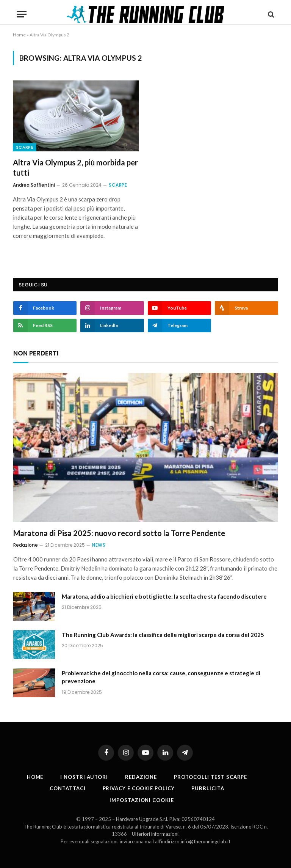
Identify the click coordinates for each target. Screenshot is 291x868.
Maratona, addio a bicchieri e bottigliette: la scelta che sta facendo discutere (164, 596)
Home (19, 35)
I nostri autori (84, 777)
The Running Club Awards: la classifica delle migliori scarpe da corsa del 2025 (163, 635)
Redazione (26, 545)
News (99, 545)
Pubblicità (208, 788)
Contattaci (67, 788)
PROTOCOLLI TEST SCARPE (210, 777)
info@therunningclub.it (206, 841)
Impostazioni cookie (142, 800)
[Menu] (22, 14)
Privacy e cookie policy (139, 788)
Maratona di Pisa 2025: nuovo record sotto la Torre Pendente (119, 533)
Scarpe (25, 147)
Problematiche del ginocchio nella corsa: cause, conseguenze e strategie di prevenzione (161, 677)
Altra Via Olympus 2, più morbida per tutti (75, 167)
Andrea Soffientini (34, 185)
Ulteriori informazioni (155, 834)
